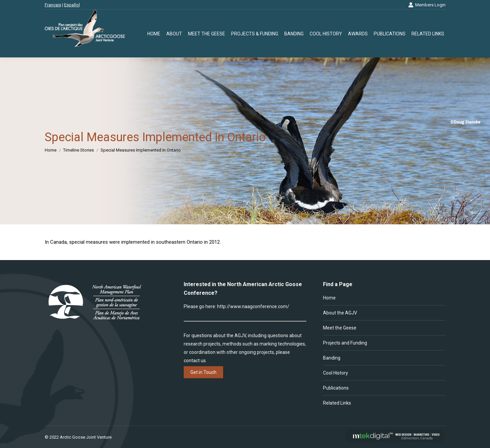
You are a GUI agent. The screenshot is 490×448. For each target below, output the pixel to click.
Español (72, 5)
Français (53, 5)
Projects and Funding (345, 343)
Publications (336, 388)
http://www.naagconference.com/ (253, 306)
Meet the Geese (340, 328)
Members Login (427, 5)
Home (329, 298)
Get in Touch (203, 372)
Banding (332, 358)
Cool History (336, 373)
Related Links (337, 403)
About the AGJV (340, 313)
